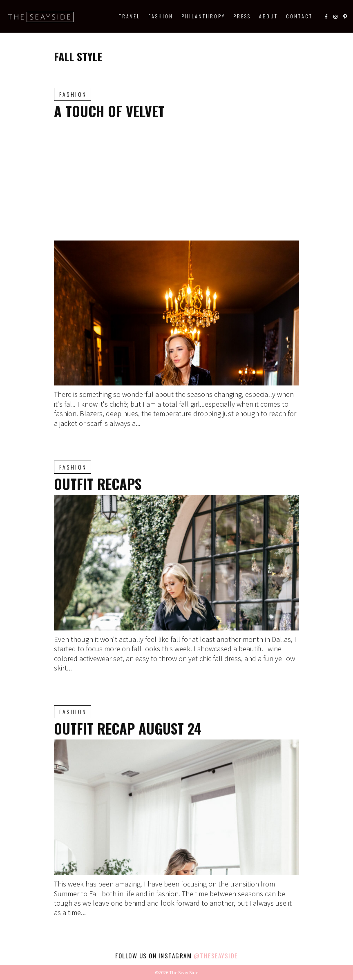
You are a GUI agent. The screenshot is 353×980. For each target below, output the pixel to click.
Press (242, 16)
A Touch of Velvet (109, 111)
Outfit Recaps (98, 484)
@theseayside (216, 955)
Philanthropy (203, 16)
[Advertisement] (176, 179)
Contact (299, 16)
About (268, 16)
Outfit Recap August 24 (128, 728)
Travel (130, 16)
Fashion (161, 16)
